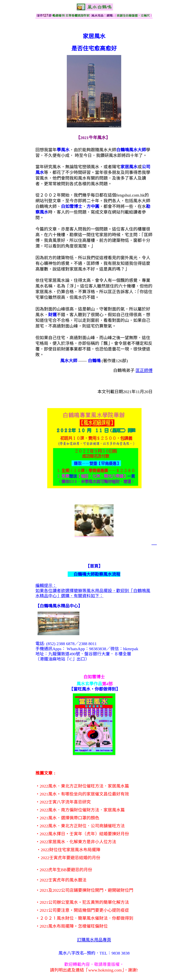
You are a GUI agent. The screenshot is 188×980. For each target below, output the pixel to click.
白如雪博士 (72, 206)
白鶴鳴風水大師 (131, 150)
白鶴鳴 (94, 361)
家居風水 (129, 167)
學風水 (63, 150)
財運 (52, 315)
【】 (59, 606)
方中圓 (93, 206)
